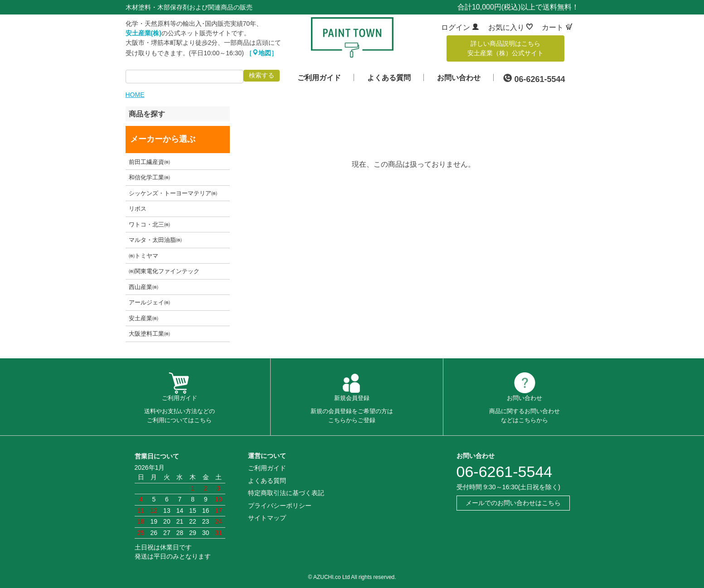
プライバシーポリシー (280, 506)
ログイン (460, 27)
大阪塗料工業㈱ (149, 334)
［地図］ (262, 53)
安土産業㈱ (143, 318)
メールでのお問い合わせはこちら (513, 503)
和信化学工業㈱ (149, 177)
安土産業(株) (143, 33)
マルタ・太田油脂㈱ (155, 240)
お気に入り (510, 27)
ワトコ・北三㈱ (149, 224)
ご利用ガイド (319, 78)
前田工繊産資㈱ (149, 162)
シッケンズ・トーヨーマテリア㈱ (173, 193)
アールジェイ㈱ (149, 302)
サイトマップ (267, 518)
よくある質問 (389, 78)
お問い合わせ (459, 78)
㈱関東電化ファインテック (164, 271)
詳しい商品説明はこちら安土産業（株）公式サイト (505, 48)
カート (557, 27)
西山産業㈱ (143, 287)
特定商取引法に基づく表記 (286, 493)
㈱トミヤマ (143, 256)
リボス (138, 209)
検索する (262, 75)
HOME (135, 95)
